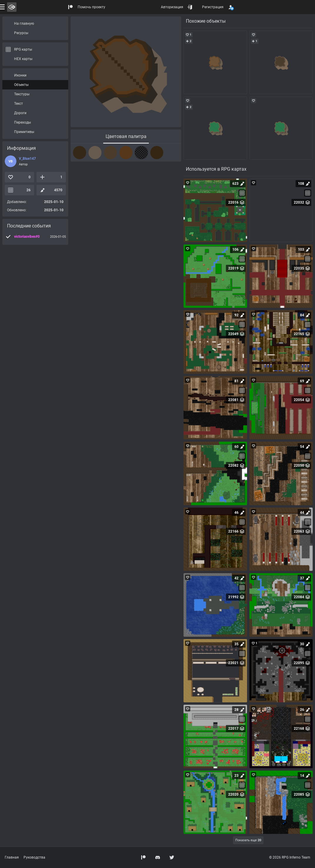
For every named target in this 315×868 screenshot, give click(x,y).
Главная (12, 857)
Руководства (34, 857)
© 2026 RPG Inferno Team (290, 857)
